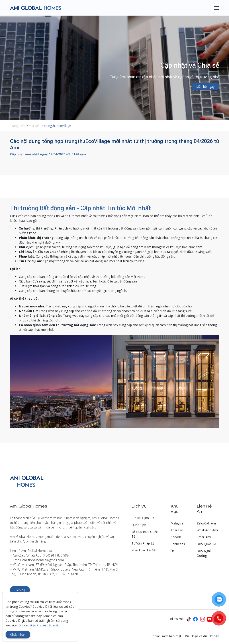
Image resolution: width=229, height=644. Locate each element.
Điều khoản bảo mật (44, 625)
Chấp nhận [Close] (18, 635)
